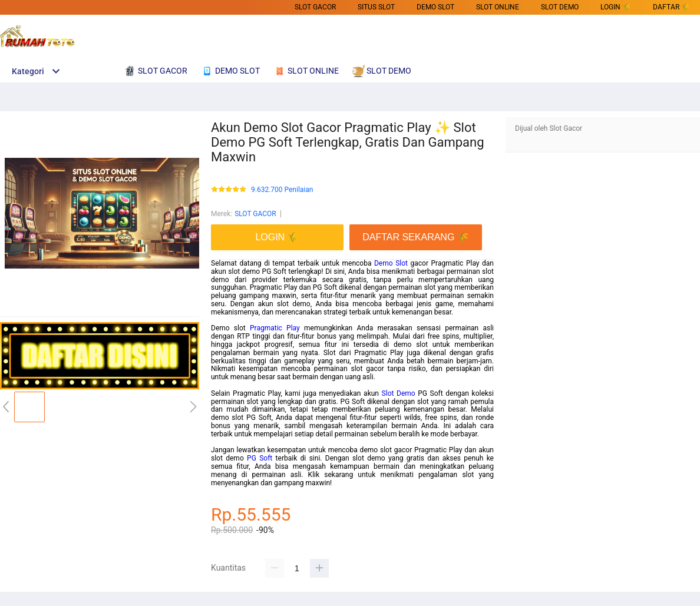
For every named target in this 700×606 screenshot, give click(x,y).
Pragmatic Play (275, 328)
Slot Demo (399, 393)
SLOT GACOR (315, 7)
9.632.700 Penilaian (282, 190)
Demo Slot (391, 263)
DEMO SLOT (435, 7)
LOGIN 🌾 (616, 7)
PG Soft (260, 458)
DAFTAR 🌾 (671, 7)
